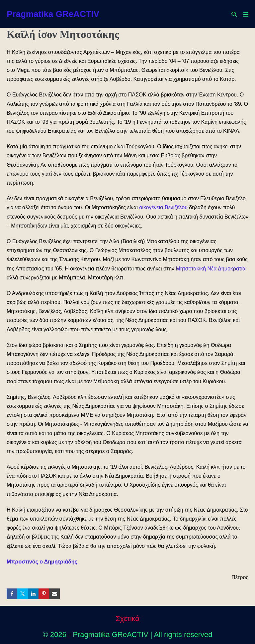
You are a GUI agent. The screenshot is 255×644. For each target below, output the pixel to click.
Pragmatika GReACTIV (53, 14)
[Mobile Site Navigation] (246, 14)
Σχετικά (127, 619)
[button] (234, 14)
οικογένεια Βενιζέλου (163, 207)
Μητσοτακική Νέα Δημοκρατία (211, 269)
